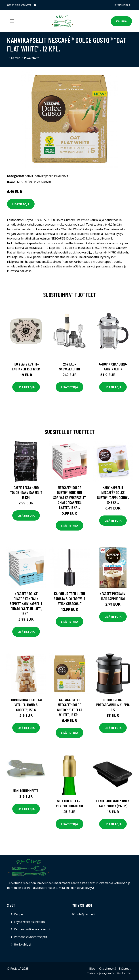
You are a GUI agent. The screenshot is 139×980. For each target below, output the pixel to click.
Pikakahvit (31, 58)
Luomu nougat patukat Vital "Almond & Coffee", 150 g (26, 705)
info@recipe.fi (123, 5)
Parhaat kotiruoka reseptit (32, 929)
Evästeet (125, 969)
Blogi (93, 969)
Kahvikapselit (44, 176)
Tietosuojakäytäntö (100, 973)
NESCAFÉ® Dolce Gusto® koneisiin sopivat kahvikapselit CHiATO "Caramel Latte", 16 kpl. (69, 497)
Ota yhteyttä (108, 969)
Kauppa (121, 21)
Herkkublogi (22, 944)
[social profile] (35, 5)
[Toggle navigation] (12, 21)
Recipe (18, 914)
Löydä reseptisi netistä (29, 922)
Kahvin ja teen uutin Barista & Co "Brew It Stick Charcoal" (69, 599)
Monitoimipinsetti (26, 791)
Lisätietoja (21, 204)
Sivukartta (124, 973)
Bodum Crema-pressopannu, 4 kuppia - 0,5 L (113, 705)
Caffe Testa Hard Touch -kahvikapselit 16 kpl (26, 492)
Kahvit (16, 58)
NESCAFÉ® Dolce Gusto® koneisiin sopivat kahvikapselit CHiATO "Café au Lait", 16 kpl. (26, 604)
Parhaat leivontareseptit (30, 937)
